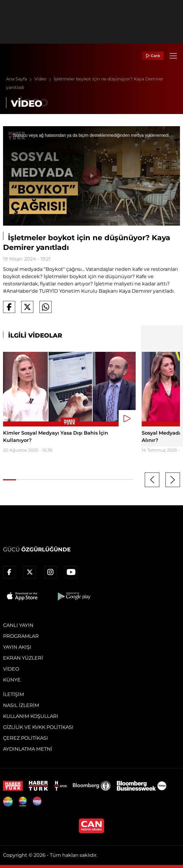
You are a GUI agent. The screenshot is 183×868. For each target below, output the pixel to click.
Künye (12, 680)
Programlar (21, 636)
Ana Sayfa (20, 79)
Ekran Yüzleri (23, 658)
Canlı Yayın (18, 625)
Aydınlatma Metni (28, 749)
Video (44, 79)
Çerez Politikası (25, 738)
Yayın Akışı (17, 647)
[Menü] (173, 56)
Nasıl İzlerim (21, 705)
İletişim (14, 694)
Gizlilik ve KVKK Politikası (38, 727)
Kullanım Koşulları (31, 716)
